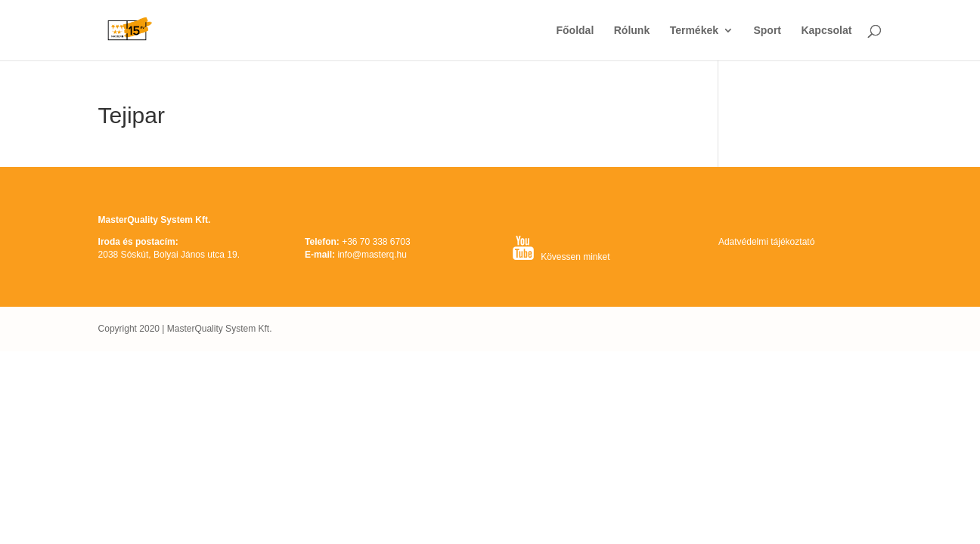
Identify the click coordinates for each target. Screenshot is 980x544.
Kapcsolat (826, 31)
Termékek (694, 31)
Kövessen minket (575, 257)
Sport (767, 31)
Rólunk (632, 31)
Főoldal (575, 31)
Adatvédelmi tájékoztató (766, 242)
